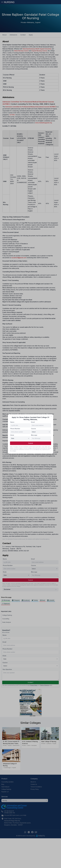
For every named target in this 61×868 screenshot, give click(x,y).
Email (33, 422)
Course (34, 429)
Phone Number (15, 429)
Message (34, 435)
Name (12, 422)
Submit (31, 443)
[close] (51, 416)
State (12, 435)
